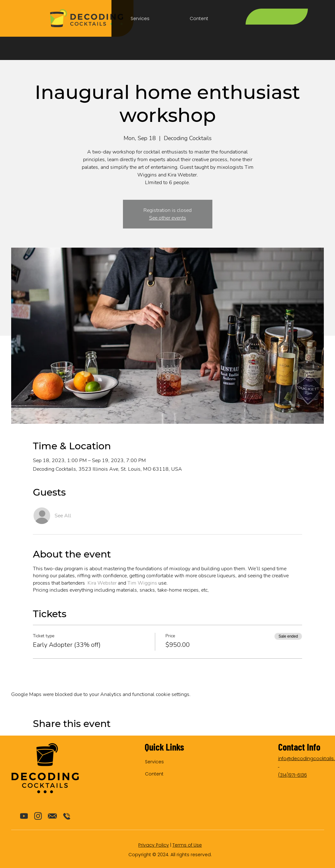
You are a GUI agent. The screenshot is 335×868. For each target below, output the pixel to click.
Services (154, 762)
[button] (140, 19)
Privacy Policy (154, 845)
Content (154, 774)
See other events (168, 218)
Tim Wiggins (142, 583)
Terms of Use (187, 845)
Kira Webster (102, 583)
